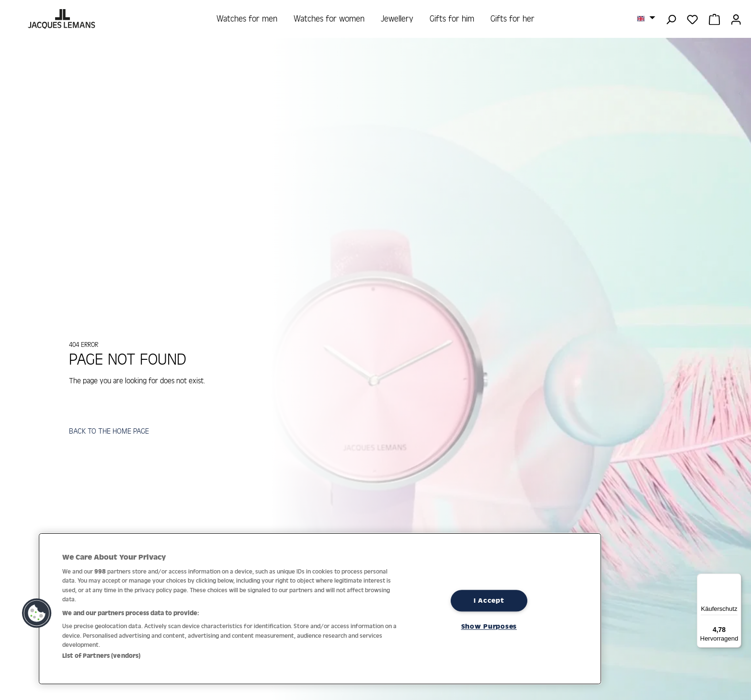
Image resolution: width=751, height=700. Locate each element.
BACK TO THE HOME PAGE (111, 432)
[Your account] (736, 19)
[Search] (671, 19)
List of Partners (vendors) (101, 656)
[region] (320, 609)
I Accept (489, 600)
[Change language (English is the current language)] (646, 18)
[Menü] (736, 579)
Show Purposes (489, 626)
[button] (37, 613)
